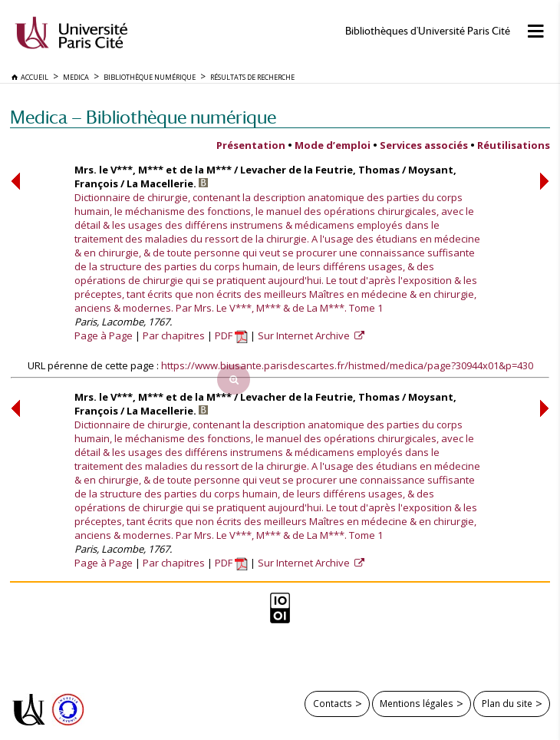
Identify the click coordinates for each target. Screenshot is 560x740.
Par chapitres (174, 335)
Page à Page (104, 335)
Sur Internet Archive (305, 335)
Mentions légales (417, 703)
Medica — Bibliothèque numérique (143, 117)
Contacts (333, 703)
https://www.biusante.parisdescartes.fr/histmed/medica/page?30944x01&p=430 (347, 365)
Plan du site (507, 703)
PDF (231, 335)
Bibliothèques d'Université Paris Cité (428, 31)
